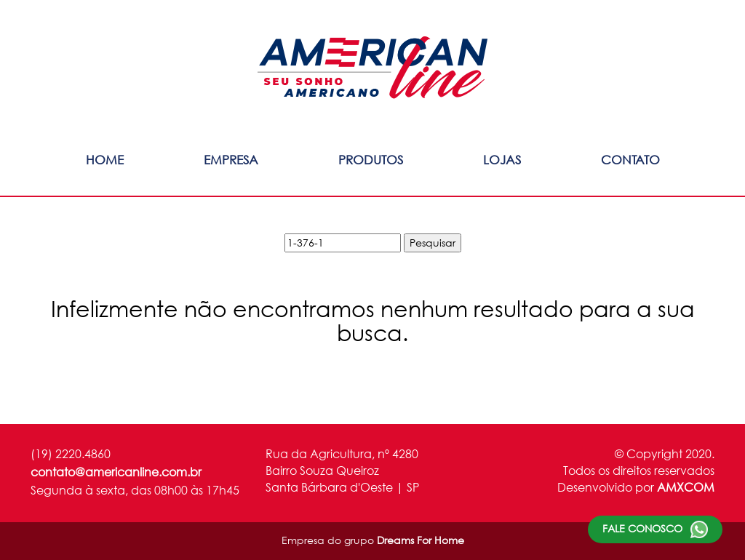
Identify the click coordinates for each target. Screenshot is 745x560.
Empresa (231, 160)
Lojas (502, 160)
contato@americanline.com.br (116, 472)
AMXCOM (686, 487)
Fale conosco (655, 529)
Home (105, 160)
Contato (630, 160)
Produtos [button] (371, 160)
